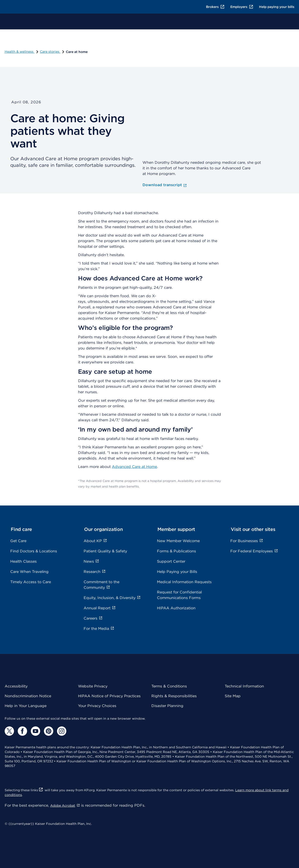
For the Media (99, 629)
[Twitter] (9, 731)
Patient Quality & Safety (105, 551)
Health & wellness (22, 52)
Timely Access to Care (31, 582)
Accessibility (16, 686)
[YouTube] (36, 731)
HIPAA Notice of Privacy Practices (109, 696)
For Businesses (247, 541)
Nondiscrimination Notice (28, 696)
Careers (93, 618)
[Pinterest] (49, 731)
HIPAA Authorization (176, 608)
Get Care (18, 541)
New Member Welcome (178, 541)
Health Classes (23, 561)
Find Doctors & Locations (34, 551)
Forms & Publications (176, 551)
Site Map (233, 696)
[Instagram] (62, 731)
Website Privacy (93, 686)
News (91, 561)
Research (95, 572)
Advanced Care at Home (134, 467)
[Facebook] (22, 731)
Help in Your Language (26, 706)
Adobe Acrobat (65, 805)
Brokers (215, 7)
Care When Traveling (29, 572)
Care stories (52, 52)
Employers (242, 7)
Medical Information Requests (184, 582)
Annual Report (100, 608)
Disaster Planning (167, 706)
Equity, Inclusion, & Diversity (112, 598)
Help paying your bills (277, 7)
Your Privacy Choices (97, 706)
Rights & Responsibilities (174, 696)
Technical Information (244, 686)
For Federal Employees (254, 551)
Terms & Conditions (169, 686)
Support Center (171, 561)
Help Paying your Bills (177, 572)
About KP (95, 541)
